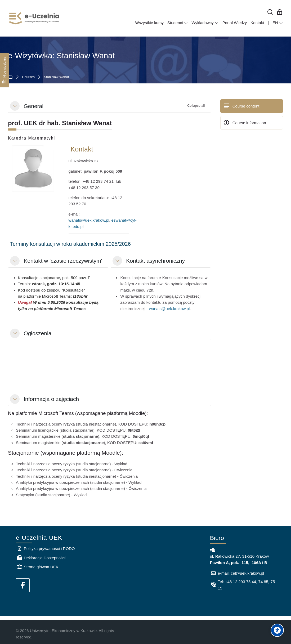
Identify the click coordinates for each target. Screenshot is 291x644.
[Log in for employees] (280, 12)
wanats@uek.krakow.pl (89, 220)
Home (12, 77)
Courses (28, 77)
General (33, 106)
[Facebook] (23, 585)
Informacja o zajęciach (51, 399)
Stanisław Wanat (57, 77)
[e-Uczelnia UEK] (34, 18)
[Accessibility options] (277, 630)
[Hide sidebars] (4, 70)
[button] (15, 106)
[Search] (270, 12)
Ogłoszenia (37, 333)
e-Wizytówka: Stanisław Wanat (61, 55)
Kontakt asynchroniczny (155, 261)
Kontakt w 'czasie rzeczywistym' (63, 261)
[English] (278, 23)
